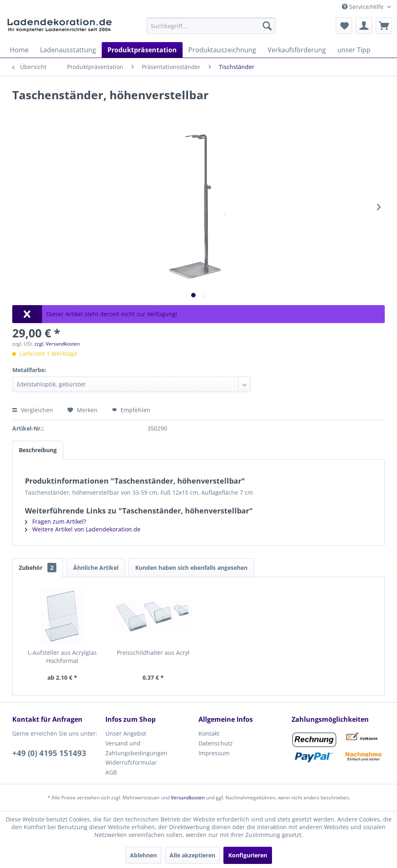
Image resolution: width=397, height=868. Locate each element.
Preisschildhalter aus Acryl (153, 653)
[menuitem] (211, 26)
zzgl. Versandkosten (57, 344)
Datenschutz (216, 743)
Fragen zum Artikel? (56, 521)
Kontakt (209, 733)
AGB (111, 772)
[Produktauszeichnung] (222, 50)
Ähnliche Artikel (96, 568)
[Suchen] (267, 26)
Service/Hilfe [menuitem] (364, 7)
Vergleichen (33, 410)
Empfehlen (131, 410)
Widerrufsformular (131, 762)
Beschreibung (38, 450)
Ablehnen (143, 855)
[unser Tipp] (354, 50)
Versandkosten (188, 798)
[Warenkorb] (384, 26)
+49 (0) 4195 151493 (49, 753)
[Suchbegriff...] (211, 26)
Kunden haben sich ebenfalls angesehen (191, 568)
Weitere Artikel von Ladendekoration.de (83, 529)
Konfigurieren (248, 855)
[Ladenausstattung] (68, 50)
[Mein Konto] (364, 26)
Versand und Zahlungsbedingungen (136, 748)
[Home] (19, 50)
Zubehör (38, 568)
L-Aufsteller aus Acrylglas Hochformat (62, 657)
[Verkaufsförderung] (297, 50)
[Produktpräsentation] (142, 50)
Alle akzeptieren (192, 855)
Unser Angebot (126, 733)
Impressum (214, 753)
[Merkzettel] (344, 26)
